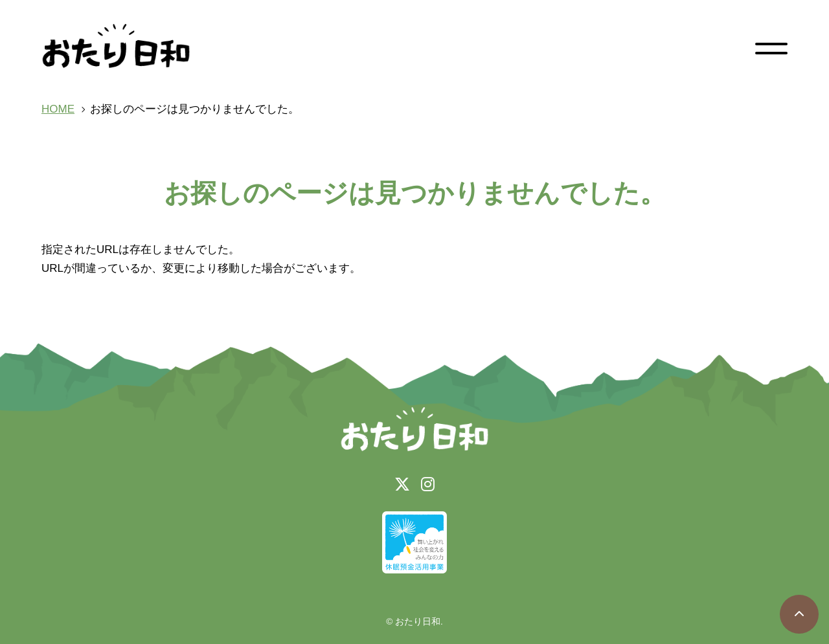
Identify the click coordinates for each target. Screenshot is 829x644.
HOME (58, 109)
